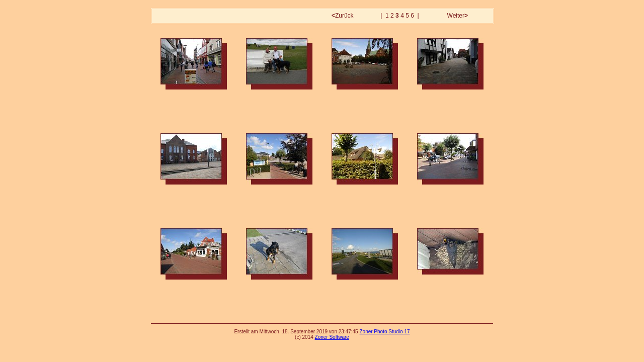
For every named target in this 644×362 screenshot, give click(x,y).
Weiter (457, 16)
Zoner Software (332, 337)
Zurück (343, 16)
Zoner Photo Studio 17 (384, 332)
